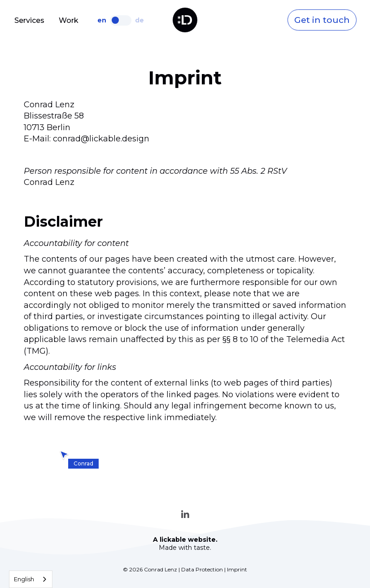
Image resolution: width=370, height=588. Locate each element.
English (24, 579)
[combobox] (31, 579)
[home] (185, 20)
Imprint (237, 569)
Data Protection (202, 569)
